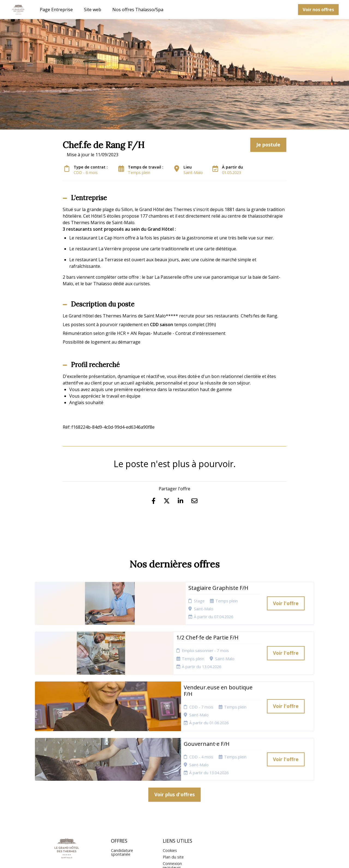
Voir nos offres (318, 10)
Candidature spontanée (122, 782)
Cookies (170, 780)
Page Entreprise (56, 10)
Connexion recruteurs (172, 795)
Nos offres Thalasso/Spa (138, 10)
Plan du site (173, 787)
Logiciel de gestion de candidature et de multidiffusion (175, 858)
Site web (93, 10)
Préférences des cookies (177, 806)
